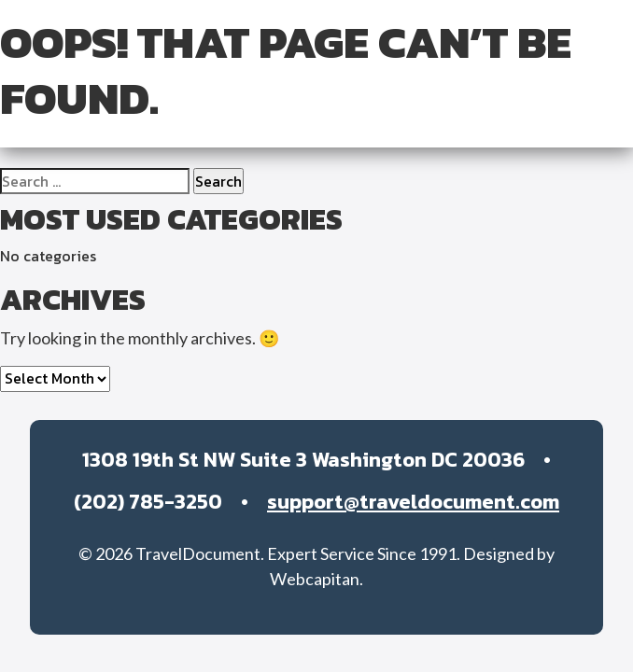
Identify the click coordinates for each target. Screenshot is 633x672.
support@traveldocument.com (413, 502)
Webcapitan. (316, 579)
